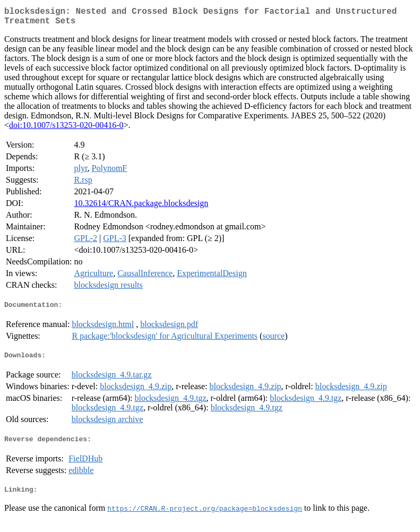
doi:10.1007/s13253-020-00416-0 (66, 129)
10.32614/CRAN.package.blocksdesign (141, 207)
